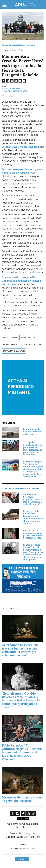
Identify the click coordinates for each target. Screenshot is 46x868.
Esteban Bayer (28, 338)
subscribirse (23, 818)
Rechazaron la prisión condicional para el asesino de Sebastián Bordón (33, 534)
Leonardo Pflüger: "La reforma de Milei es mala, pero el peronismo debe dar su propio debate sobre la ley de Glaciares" (33, 469)
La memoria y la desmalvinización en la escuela (32, 432)
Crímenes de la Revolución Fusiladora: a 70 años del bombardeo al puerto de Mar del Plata (34, 517)
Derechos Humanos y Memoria (19, 45)
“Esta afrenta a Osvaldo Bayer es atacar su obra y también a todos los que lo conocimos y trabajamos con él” (21, 700)
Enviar (22, 859)
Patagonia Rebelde (12, 344)
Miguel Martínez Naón (15, 91)
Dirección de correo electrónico (22, 848)
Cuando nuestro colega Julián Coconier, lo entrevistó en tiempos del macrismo (21, 281)
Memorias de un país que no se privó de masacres (22, 799)
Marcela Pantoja (11, 89)
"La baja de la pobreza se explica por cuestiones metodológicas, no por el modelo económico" (33, 448)
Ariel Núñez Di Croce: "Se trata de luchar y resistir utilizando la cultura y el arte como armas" (20, 650)
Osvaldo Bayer (10, 338)
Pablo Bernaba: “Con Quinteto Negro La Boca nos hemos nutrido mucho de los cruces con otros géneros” (22, 752)
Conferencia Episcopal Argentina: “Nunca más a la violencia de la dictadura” (33, 499)
